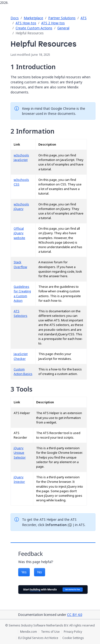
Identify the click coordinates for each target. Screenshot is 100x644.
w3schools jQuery (21, 207)
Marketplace (33, 18)
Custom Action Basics (23, 372)
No (40, 572)
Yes (24, 572)
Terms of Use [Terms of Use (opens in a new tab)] (50, 632)
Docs (15, 18)
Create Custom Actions (34, 28)
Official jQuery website (19, 233)
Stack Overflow (20, 264)
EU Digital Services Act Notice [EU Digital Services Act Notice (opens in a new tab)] (38, 638)
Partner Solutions (62, 18)
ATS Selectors (21, 313)
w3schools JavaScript (21, 158)
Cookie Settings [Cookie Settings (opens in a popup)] (73, 638)
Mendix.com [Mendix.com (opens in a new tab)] (29, 632)
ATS (84, 18)
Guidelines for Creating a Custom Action (22, 294)
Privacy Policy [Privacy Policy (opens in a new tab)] (73, 632)
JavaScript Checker (21, 356)
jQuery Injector (19, 479)
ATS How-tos (26, 23)
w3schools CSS (21, 182)
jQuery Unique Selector (20, 453)
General (63, 28)
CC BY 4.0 (75, 615)
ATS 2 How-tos (53, 23)
